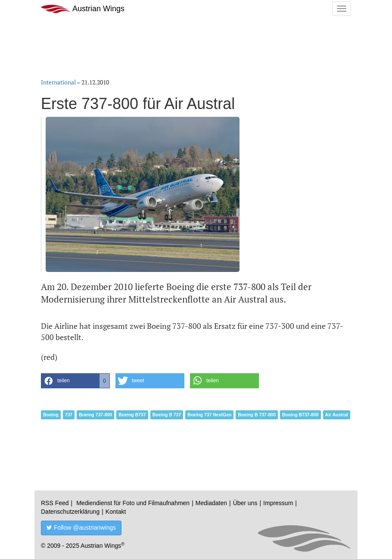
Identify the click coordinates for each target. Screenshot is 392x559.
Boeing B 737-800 (257, 415)
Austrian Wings (83, 9)
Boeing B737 (132, 415)
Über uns (245, 503)
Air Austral (337, 415)
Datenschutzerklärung (70, 512)
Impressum (278, 503)
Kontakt (116, 512)
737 (69, 415)
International (58, 82)
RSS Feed (55, 503)
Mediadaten (211, 503)
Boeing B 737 (167, 415)
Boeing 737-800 (95, 415)
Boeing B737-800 (300, 415)
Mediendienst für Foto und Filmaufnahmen (133, 503)
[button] (75, 381)
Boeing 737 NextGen (209, 415)
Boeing (51, 415)
